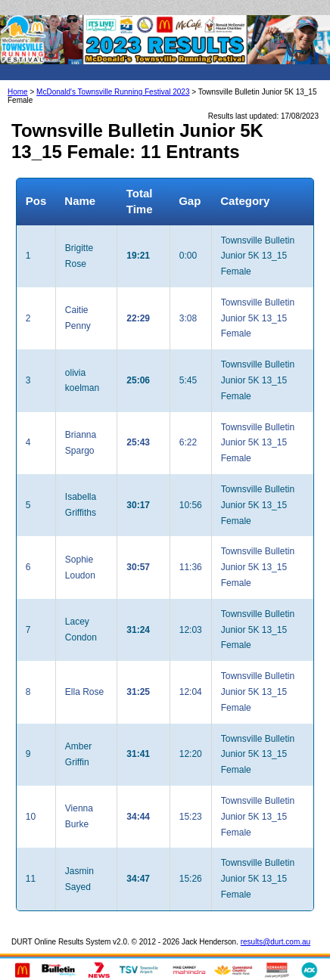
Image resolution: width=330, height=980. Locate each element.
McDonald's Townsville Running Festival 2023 (113, 92)
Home (18, 92)
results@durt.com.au (276, 942)
